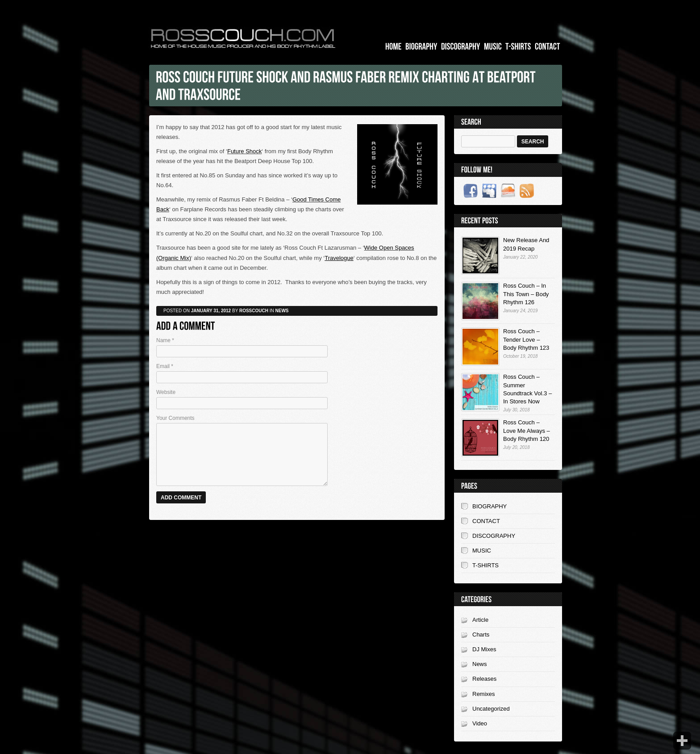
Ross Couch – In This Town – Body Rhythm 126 (526, 294)
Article (480, 620)
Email (165, 366)
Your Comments (175, 418)
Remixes (484, 694)
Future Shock (244, 151)
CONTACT (486, 521)
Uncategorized (491, 709)
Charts (481, 635)
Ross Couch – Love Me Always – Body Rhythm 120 (527, 430)
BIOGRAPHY (490, 506)
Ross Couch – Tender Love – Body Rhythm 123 (526, 339)
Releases (484, 679)
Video (480, 723)
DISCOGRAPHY (494, 536)
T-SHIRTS (485, 565)
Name (165, 340)
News (480, 664)
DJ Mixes (484, 649)
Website (166, 392)
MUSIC (482, 551)
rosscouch (254, 311)
